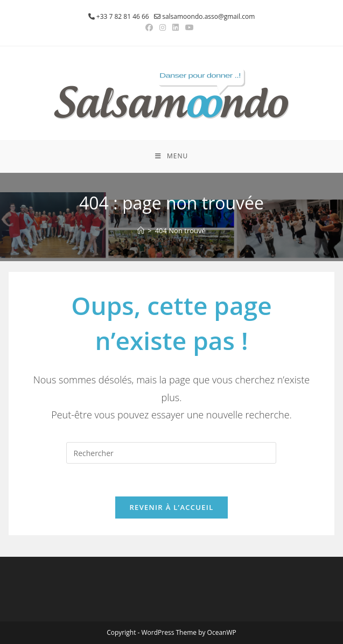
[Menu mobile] (171, 156)
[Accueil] (141, 230)
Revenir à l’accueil (171, 507)
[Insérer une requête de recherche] (171, 453)
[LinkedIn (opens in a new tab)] (176, 27)
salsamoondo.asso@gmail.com (208, 16)
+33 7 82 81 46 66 (123, 16)
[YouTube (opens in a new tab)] (190, 27)
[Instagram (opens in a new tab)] (163, 27)
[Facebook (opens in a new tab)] (151, 27)
